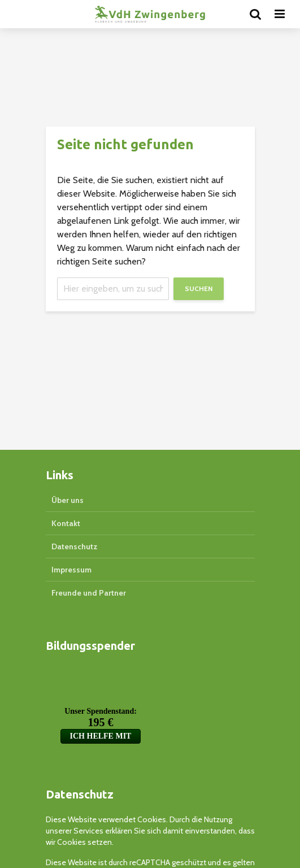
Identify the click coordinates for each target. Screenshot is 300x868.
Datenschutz (75, 546)
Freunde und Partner (89, 593)
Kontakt (66, 523)
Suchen (199, 288)
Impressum (71, 570)
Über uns (68, 500)
